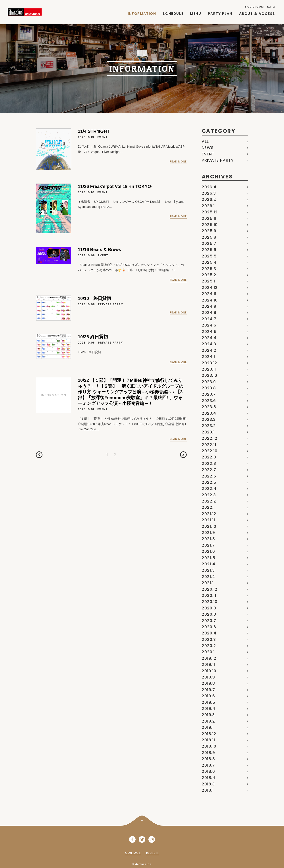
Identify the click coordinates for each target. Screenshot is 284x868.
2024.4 (209, 338)
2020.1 (208, 652)
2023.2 (209, 426)
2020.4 (209, 633)
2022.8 (209, 463)
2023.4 (209, 413)
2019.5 (208, 702)
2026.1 (208, 206)
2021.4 (208, 564)
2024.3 (209, 344)
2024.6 (209, 325)
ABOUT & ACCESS (257, 14)
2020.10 (210, 602)
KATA (271, 7)
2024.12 (210, 287)
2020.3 (209, 639)
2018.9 (208, 753)
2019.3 (208, 715)
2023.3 (209, 419)
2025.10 (210, 225)
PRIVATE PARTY (218, 160)
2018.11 (208, 740)
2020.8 (209, 614)
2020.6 (209, 627)
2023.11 (209, 369)
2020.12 (210, 589)
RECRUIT (153, 853)
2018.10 (209, 746)
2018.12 (209, 734)
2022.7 (209, 470)
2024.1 (208, 357)
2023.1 (208, 432)
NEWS (208, 148)
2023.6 (209, 401)
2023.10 (209, 375)
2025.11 (209, 218)
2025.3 (209, 269)
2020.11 (209, 595)
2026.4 (209, 187)
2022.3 (209, 495)
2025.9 (209, 231)
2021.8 (208, 539)
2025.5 (209, 256)
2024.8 (209, 312)
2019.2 (208, 721)
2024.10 (210, 300)
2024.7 (209, 319)
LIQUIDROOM (254, 7)
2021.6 (208, 551)
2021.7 (208, 545)
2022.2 (209, 501)
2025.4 (209, 262)
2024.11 (209, 294)
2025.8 (209, 237)
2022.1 (208, 507)
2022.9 (209, 457)
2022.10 (210, 451)
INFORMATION (142, 14)
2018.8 (208, 759)
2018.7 (208, 765)
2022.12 (210, 438)
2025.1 (208, 281)
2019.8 (208, 683)
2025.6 (209, 250)
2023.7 (209, 394)
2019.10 (209, 671)
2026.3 (209, 193)
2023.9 (209, 382)
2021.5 (208, 558)
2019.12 (209, 658)
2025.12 (210, 212)
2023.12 (209, 363)
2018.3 (208, 784)
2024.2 (209, 350)
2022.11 (209, 445)
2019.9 (208, 677)
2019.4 (208, 709)
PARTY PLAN (220, 14)
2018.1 (208, 790)
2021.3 (208, 570)
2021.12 (209, 514)
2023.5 (209, 407)
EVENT (208, 154)
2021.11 (208, 520)
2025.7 (209, 243)
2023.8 (209, 388)
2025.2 (209, 275)
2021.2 (208, 577)
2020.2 (209, 646)
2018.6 (208, 771)
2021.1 (208, 583)
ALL (205, 141)
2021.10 (209, 526)
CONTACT (133, 853)
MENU (196, 14)
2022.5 (209, 482)
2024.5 (209, 332)
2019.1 (208, 727)
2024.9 (209, 306)
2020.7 (209, 621)
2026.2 (209, 199)
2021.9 (208, 533)
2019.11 (208, 664)
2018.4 (208, 778)
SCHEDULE (173, 14)
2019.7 (208, 690)
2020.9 (209, 608)
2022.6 (209, 476)
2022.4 (209, 488)
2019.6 (208, 696)
